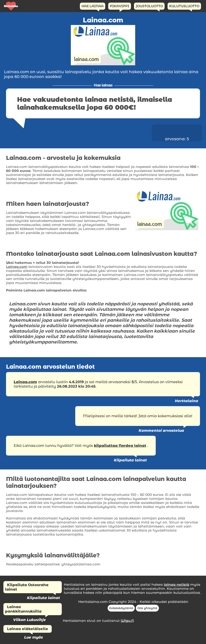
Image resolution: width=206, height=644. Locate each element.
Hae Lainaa (93, 6)
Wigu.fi (127, 621)
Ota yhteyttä (147, 608)
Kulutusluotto (184, 6)
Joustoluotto (149, 6)
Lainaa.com (17, 267)
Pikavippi (120, 6)
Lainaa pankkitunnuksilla (23, 609)
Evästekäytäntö (121, 608)
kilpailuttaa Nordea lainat (120, 446)
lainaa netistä (177, 585)
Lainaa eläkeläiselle (28, 629)
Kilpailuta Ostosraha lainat (27, 587)
